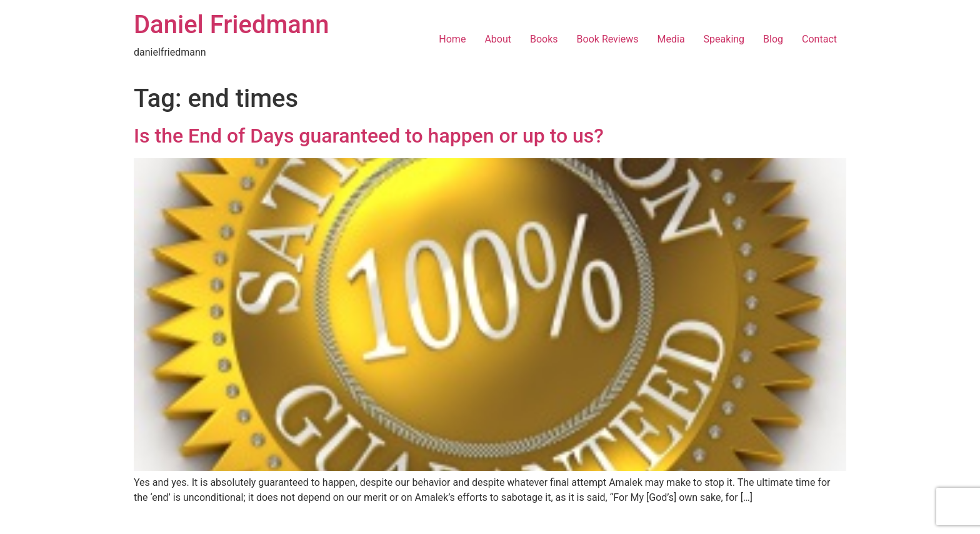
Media (671, 39)
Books (544, 39)
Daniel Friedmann (231, 25)
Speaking (724, 39)
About (498, 39)
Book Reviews (608, 39)
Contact (819, 39)
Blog (773, 39)
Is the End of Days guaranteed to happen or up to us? (369, 136)
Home (452, 39)
